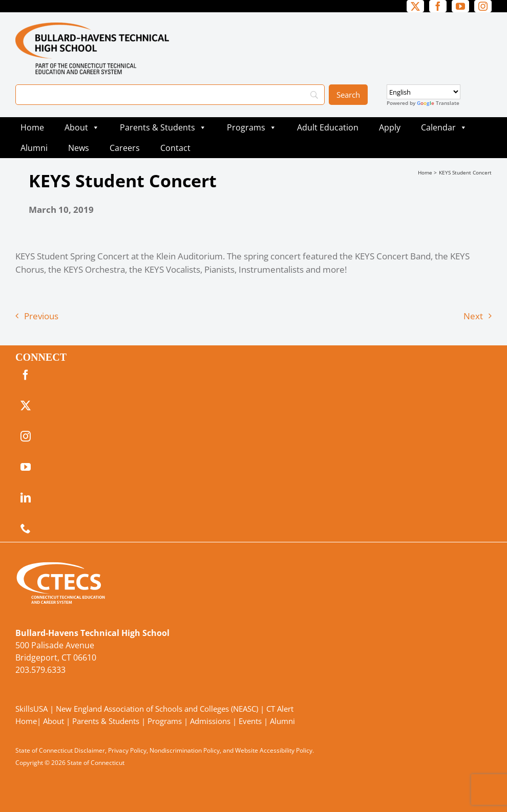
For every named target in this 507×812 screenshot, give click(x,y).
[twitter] (415, 6)
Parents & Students (163, 127)
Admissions (210, 721)
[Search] (170, 95)
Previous (41, 316)
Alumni (34, 148)
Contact (175, 148)
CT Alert (280, 709)
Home (32, 127)
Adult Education (328, 127)
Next (473, 316)
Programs (252, 127)
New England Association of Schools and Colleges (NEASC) (157, 709)
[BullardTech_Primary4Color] (92, 27)
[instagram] (483, 6)
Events (250, 721)
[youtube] (460, 6)
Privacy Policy (127, 750)
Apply (390, 127)
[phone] (26, 529)
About (82, 127)
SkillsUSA (33, 709)
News (79, 148)
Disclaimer (90, 750)
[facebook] (438, 6)
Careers (125, 148)
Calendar (444, 127)
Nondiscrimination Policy (185, 750)
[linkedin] (26, 498)
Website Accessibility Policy (274, 750)
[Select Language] (424, 92)
